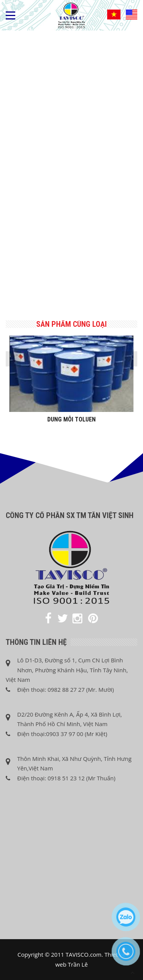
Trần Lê (78, 964)
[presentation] (13, 359)
